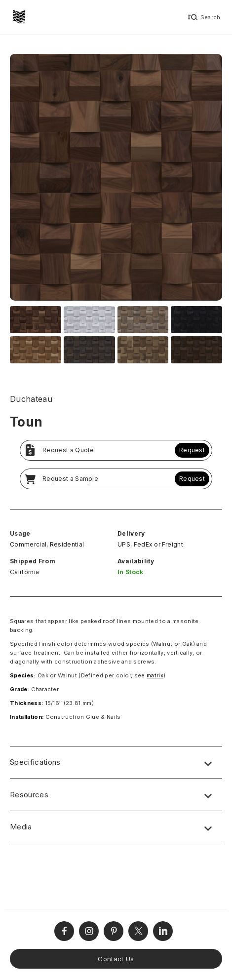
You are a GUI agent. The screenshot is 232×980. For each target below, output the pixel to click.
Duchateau (31, 399)
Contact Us (116, 959)
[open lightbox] (116, 178)
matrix (155, 675)
